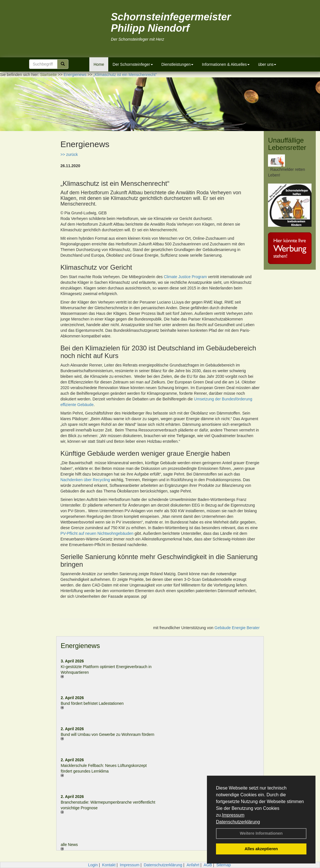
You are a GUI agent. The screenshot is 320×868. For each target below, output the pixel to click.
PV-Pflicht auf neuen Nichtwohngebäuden (97, 533)
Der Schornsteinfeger (133, 64)
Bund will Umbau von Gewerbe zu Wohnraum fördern (108, 734)
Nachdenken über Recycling (85, 480)
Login (93, 865)
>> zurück (69, 154)
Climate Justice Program (185, 277)
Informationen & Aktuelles (226, 64)
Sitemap (223, 865)
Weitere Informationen (261, 833)
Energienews (80, 646)
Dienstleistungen (178, 64)
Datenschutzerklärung (238, 822)
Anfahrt (193, 865)
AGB (208, 865)
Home (99, 64)
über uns (267, 64)
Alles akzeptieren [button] (261, 849)
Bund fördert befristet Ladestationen (92, 703)
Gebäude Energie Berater (237, 628)
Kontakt (109, 865)
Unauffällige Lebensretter (287, 144)
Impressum (233, 815)
